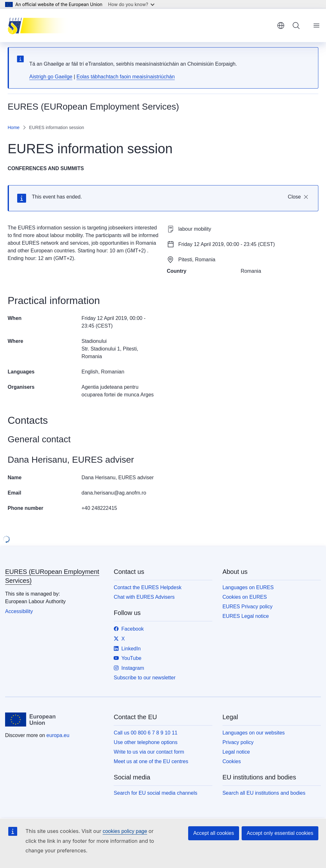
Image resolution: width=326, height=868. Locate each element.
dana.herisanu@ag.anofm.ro (114, 493)
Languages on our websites (254, 733)
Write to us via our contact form (149, 752)
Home (14, 127)
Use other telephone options (145, 742)
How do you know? (131, 4)
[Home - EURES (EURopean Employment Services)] (40, 25)
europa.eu (58, 735)
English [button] (281, 25)
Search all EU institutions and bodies (264, 793)
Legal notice (236, 752)
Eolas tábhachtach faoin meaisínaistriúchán (126, 77)
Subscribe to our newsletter (145, 678)
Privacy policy (238, 742)
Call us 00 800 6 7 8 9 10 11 (145, 733)
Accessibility (19, 611)
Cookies (232, 761)
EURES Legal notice (246, 616)
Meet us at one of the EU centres (151, 761)
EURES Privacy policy (248, 607)
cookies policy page (125, 831)
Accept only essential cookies (280, 833)
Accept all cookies (214, 833)
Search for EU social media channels (155, 793)
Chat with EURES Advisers (144, 597)
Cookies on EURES (245, 597)
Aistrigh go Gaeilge (51, 77)
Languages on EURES (248, 587)
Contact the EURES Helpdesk (148, 587)
